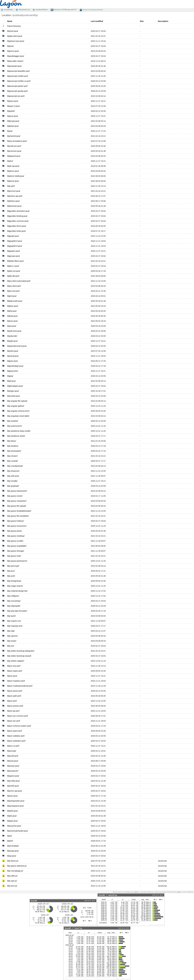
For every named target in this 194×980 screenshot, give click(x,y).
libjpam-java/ (12, 361)
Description (163, 21)
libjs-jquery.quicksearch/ (17, 561)
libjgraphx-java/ (13, 251)
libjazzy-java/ (13, 116)
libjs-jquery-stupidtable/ (17, 546)
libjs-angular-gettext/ (16, 406)
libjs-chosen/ (12, 456)
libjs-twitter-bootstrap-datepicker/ (21, 651)
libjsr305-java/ (13, 786)
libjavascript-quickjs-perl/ (17, 91)
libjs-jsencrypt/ (13, 566)
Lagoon (136, 892)
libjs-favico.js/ (13, 861)
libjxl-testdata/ (13, 846)
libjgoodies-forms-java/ (17, 226)
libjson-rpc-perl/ (14, 721)
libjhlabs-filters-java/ (15, 261)
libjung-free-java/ (14, 826)
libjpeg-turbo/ (13, 371)
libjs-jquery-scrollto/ (15, 541)
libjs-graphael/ (13, 486)
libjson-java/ (12, 676)
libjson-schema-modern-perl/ (19, 726)
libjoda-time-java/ (14, 331)
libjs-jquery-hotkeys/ (15, 521)
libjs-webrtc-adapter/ (16, 661)
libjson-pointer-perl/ (15, 706)
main (30, 15)
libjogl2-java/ (12, 341)
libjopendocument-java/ (17, 346)
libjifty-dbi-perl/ (13, 276)
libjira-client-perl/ (14, 286)
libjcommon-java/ (14, 151)
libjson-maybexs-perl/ (16, 681)
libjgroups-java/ (13, 256)
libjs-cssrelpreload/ (15, 466)
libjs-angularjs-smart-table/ (18, 416)
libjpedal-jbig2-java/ (15, 366)
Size (142, 21)
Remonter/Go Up (24, 10)
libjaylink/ (11, 111)
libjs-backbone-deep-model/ (19, 431)
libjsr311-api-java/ (15, 791)
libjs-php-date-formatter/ (17, 611)
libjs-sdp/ (11, 631)
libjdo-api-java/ (13, 166)
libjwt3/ (10, 841)
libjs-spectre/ (12, 636)
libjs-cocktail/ (12, 461)
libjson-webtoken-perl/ (16, 741)
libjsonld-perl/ (13, 756)
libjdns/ (10, 161)
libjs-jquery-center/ (15, 496)
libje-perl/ (11, 186)
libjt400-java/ (12, 811)
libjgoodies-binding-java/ (17, 216)
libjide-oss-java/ (14, 271)
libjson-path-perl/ (14, 696)
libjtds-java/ (12, 816)
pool (25, 15)
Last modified (97, 21)
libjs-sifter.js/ (12, 876)
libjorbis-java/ (13, 351)
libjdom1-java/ (13, 171)
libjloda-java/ (12, 316)
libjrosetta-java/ (13, 396)
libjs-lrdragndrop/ (14, 581)
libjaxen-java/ (13, 101)
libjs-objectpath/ (14, 606)
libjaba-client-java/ (15, 36)
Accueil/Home (8, 10)
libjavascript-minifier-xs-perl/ (19, 81)
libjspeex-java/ (13, 776)
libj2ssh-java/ (13, 31)
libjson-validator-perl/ (16, 736)
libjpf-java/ (11, 381)
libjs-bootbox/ (13, 446)
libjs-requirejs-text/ (15, 626)
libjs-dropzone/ (13, 471)
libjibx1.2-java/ (13, 266)
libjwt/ (9, 836)
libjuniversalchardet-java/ (18, 831)
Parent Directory (14, 26)
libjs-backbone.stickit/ (16, 436)
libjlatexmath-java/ (15, 301)
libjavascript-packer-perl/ (17, 86)
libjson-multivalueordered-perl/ (20, 686)
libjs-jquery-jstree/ (15, 531)
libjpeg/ (10, 376)
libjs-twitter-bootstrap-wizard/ (19, 656)
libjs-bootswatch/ (14, 451)
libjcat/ (10, 131)
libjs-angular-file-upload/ (17, 401)
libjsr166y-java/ (13, 781)
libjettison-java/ (13, 201)
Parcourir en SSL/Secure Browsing (92, 10)
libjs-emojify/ (12, 481)
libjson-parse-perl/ (15, 691)
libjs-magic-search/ (15, 586)
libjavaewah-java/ (14, 66)
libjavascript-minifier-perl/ (18, 76)
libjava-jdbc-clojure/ (15, 61)
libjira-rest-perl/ (13, 291)
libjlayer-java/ (13, 306)
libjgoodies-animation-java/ (18, 211)
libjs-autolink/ (13, 421)
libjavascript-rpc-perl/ (16, 96)
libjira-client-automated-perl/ (19, 281)
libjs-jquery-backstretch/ (17, 491)
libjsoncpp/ (12, 751)
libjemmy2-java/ (14, 191)
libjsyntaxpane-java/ (15, 806)
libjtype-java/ (12, 821)
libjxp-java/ (12, 856)
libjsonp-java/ (13, 761)
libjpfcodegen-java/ (15, 386)
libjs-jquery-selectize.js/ (17, 866)
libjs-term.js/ (12, 886)
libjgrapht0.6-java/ (15, 241)
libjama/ (10, 46)
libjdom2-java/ (13, 181)
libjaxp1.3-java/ (13, 106)
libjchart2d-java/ (14, 136)
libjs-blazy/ (12, 441)
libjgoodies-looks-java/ (16, 231)
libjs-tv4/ (11, 646)
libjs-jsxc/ (11, 571)
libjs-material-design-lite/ (17, 591)
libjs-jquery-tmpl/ (14, 556)
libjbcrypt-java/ (13, 121)
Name (10, 21)
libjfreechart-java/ (14, 206)
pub (15, 15)
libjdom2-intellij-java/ (16, 176)
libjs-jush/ (11, 576)
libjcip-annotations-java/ (17, 141)
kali (20, 15)
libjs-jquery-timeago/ (16, 551)
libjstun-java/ (12, 796)
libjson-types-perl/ (15, 731)
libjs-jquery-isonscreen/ (17, 526)
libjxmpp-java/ (13, 851)
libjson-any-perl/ (14, 666)
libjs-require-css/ (14, 621)
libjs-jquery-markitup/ (16, 536)
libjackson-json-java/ (16, 41)
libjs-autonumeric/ (15, 426)
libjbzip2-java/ (13, 126)
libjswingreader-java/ (16, 801)
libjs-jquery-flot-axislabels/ (18, 516)
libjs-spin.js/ (12, 881)
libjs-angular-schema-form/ (18, 411)
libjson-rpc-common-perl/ (18, 716)
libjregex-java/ (13, 391)
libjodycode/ (12, 336)
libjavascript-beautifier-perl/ (18, 71)
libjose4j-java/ (13, 356)
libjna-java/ (12, 326)
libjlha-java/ (12, 311)
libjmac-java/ (12, 321)
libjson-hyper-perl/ (15, 671)
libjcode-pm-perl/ (14, 146)
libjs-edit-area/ (13, 476)
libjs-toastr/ (12, 641)
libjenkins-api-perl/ (15, 196)
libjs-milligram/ (13, 596)
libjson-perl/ (12, 701)
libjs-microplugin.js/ (15, 871)
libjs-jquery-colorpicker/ (17, 501)
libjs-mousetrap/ (14, 601)
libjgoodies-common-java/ (18, 221)
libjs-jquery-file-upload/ (17, 506)
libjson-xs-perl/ (13, 746)
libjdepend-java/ (14, 156)
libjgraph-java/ (13, 236)
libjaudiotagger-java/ (16, 56)
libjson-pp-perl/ (13, 711)
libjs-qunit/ (11, 616)
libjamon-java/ (13, 51)
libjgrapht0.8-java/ (15, 246)
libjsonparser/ (13, 771)
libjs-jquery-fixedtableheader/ (19, 511)
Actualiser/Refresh (42, 10)
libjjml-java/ (12, 296)
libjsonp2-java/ (13, 766)
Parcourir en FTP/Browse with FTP (65, 10)
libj (35, 15)
